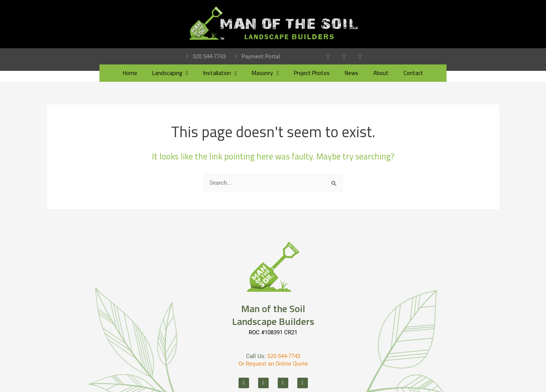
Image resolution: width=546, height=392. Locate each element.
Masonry (265, 73)
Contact (413, 73)
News (352, 73)
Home (130, 73)
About (381, 73)
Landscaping (170, 73)
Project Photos (312, 73)
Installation (220, 73)
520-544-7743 (284, 356)
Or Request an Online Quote (273, 364)
